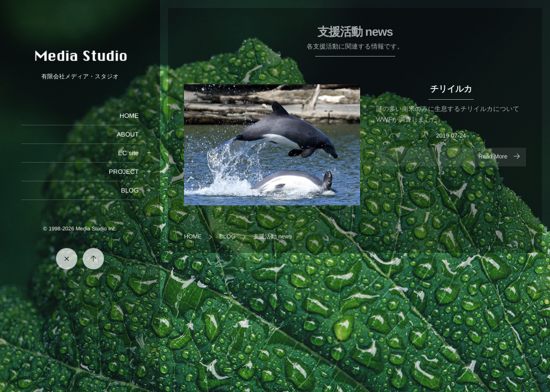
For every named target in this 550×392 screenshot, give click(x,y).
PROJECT (124, 172)
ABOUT (128, 134)
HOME (129, 116)
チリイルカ (451, 89)
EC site (128, 153)
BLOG (130, 190)
